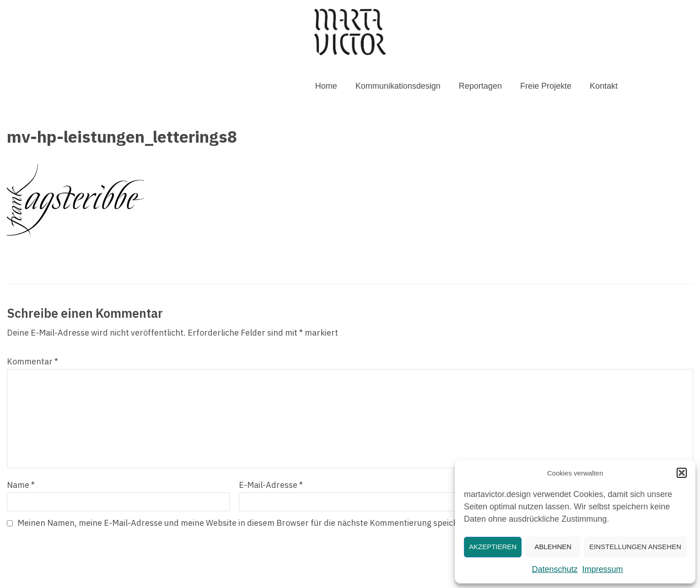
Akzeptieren (493, 547)
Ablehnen (553, 547)
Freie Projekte (546, 86)
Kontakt (604, 86)
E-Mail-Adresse (271, 485)
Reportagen (480, 86)
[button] (682, 473)
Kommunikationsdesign (398, 86)
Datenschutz (555, 569)
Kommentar (32, 361)
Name (21, 485)
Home (326, 86)
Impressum (603, 569)
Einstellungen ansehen (635, 547)
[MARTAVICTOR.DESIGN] (350, 32)
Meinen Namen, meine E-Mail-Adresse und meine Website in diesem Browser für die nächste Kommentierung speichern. (245, 523)
